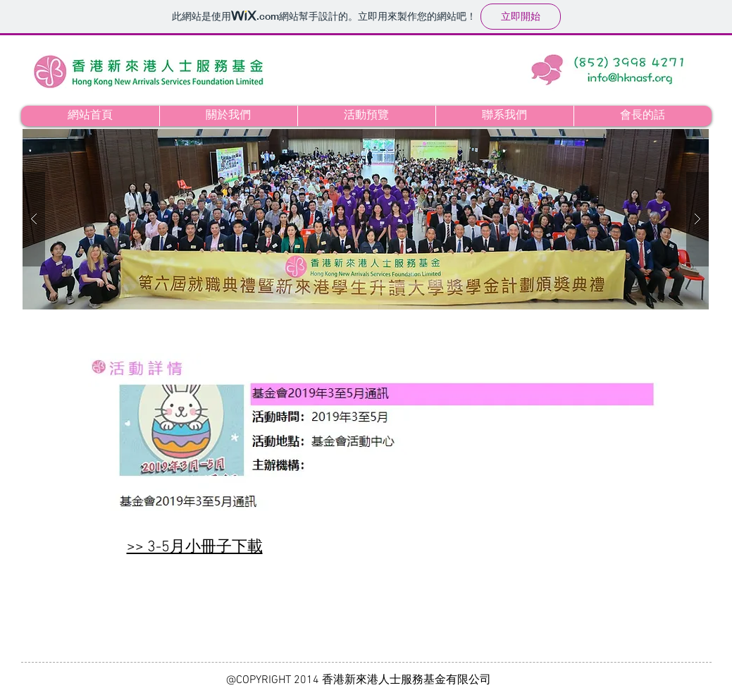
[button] (366, 219)
